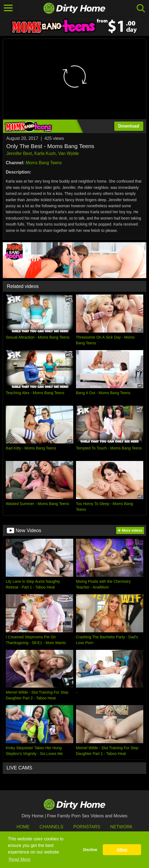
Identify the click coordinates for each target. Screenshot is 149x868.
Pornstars (87, 827)
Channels (52, 827)
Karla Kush (45, 153)
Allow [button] (122, 850)
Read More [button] (20, 859)
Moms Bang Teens (44, 163)
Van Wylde (68, 153)
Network (121, 827)
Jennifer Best (19, 153)
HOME (23, 827)
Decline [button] (90, 850)
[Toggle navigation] (8, 8)
